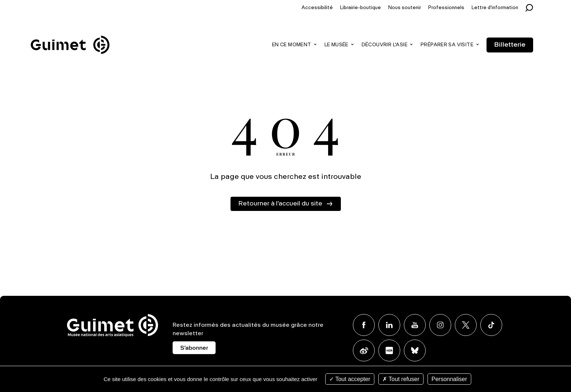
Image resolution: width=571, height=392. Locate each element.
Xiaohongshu (389, 350)
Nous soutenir (405, 8)
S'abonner (194, 348)
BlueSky (415, 350)
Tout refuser (401, 379)
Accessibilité (317, 8)
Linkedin (389, 325)
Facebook (364, 325)
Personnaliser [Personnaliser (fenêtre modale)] (449, 379)
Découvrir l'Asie (385, 45)
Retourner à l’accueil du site (280, 204)
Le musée (336, 45)
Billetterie (510, 45)
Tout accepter (350, 379)
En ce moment (292, 45)
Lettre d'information (495, 8)
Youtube (415, 325)
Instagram (440, 325)
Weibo (364, 350)
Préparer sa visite (447, 45)
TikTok (491, 325)
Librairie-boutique (361, 8)
